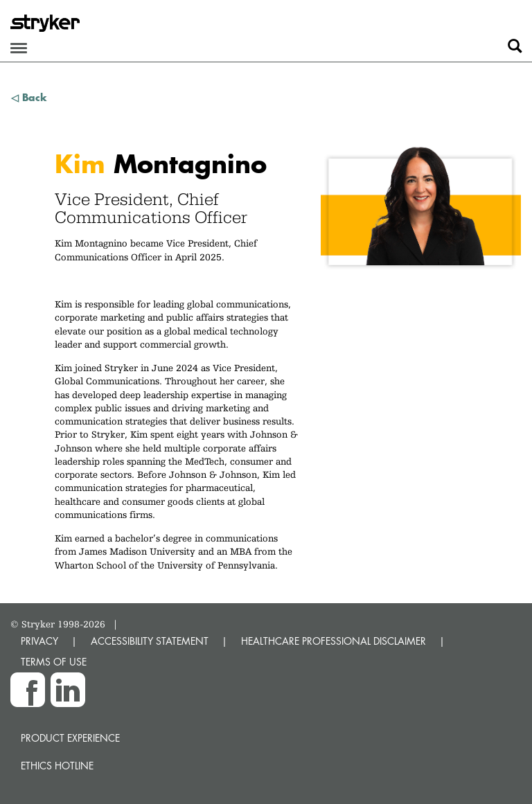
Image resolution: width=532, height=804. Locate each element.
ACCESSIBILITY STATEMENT (150, 641)
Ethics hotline (57, 766)
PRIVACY (39, 641)
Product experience (70, 738)
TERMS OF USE (54, 662)
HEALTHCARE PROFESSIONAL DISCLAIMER (334, 641)
